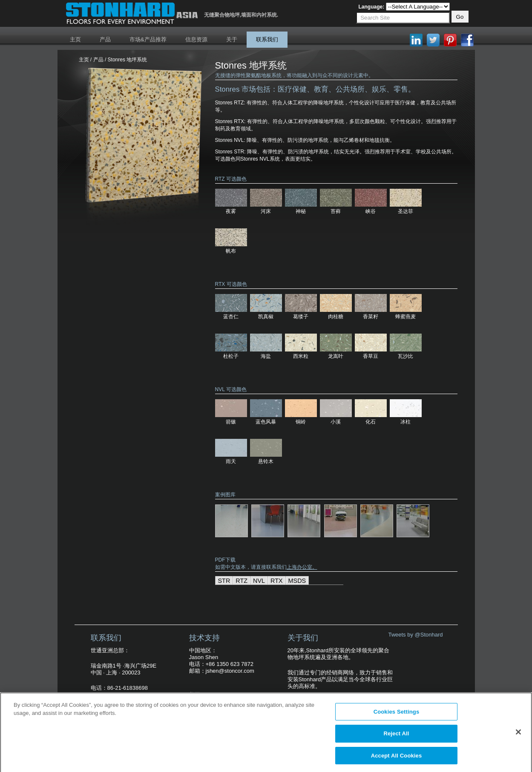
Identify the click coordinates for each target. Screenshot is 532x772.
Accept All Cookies (397, 759)
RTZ (242, 581)
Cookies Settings (397, 714)
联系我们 (267, 39)
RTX (277, 581)
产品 (105, 39)
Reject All (396, 736)
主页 (75, 39)
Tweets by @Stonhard (415, 635)
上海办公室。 (302, 567)
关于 (232, 39)
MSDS (297, 581)
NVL (259, 581)
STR (224, 581)
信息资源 (196, 39)
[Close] (518, 735)
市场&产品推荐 (148, 39)
